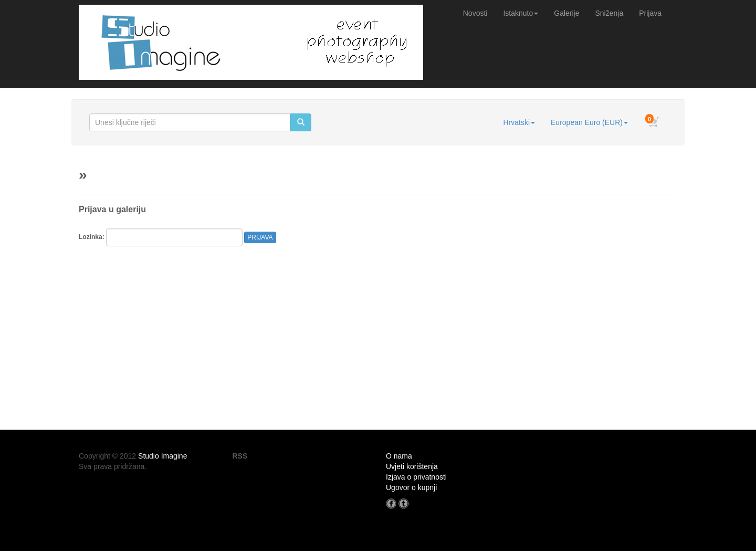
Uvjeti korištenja (412, 466)
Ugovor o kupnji (411, 487)
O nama (399, 456)
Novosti (475, 13)
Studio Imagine (162, 456)
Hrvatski (519, 122)
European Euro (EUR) (589, 122)
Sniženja (610, 13)
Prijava (650, 13)
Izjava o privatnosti (416, 477)
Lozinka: (92, 237)
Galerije (566, 13)
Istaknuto (521, 13)
